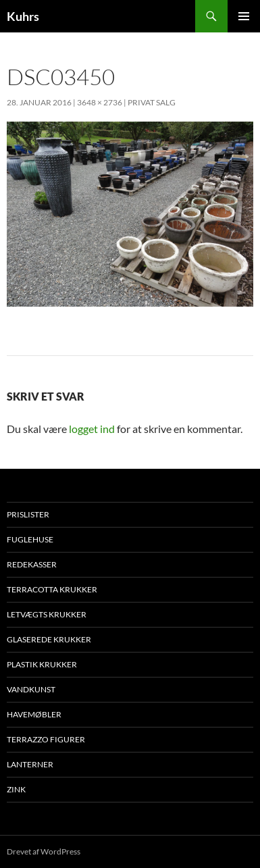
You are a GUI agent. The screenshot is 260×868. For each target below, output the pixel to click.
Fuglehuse (30, 539)
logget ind (92, 429)
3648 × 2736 (100, 102)
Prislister (28, 514)
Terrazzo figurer (46, 739)
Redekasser (32, 564)
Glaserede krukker (49, 639)
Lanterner (30, 764)
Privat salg (152, 102)
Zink (16, 789)
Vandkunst (31, 689)
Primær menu (244, 16)
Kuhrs (23, 16)
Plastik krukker (42, 664)
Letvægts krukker (47, 614)
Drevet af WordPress (44, 851)
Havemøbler (34, 714)
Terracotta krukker (52, 589)
